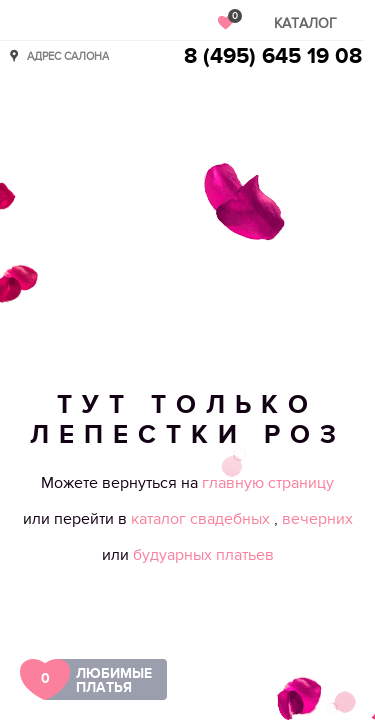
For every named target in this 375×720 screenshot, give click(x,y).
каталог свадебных (202, 519)
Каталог (305, 23)
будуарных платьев (203, 555)
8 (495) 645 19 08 (273, 56)
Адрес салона (68, 55)
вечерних (317, 519)
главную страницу (268, 483)
